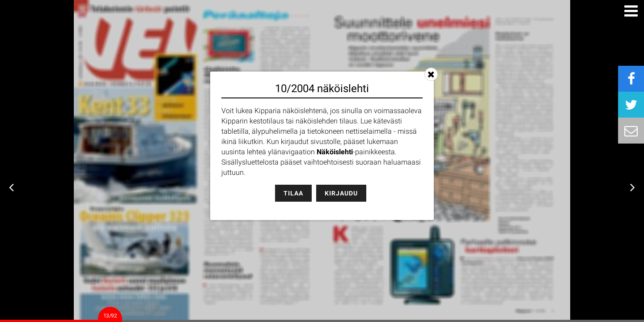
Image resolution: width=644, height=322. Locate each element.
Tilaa (293, 193)
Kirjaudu (341, 193)
